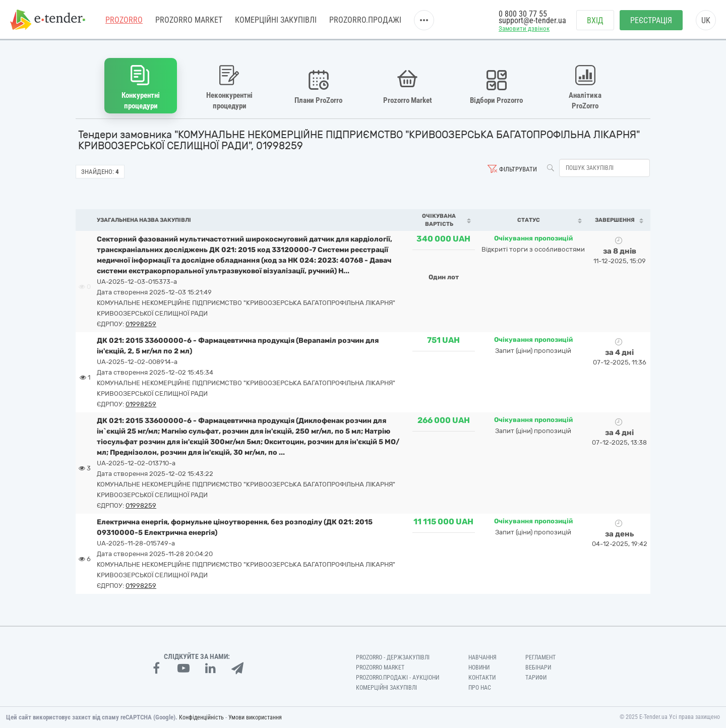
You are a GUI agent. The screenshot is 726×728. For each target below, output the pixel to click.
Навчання (482, 657)
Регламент (540, 657)
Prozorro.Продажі (365, 20)
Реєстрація (651, 20)
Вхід (595, 20)
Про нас (480, 688)
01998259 (141, 324)
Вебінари (538, 668)
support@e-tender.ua (532, 20)
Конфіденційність (201, 717)
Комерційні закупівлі (276, 20)
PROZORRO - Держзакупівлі (393, 657)
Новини (479, 668)
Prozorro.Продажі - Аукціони (398, 678)
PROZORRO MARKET (189, 20)
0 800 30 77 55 (523, 14)
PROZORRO (124, 20)
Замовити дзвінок (524, 28)
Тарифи (536, 678)
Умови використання (255, 717)
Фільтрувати (518, 169)
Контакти (482, 678)
